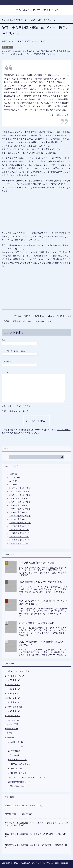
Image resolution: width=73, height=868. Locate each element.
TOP (22, 20)
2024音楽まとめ (13, 711)
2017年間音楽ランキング (20, 488)
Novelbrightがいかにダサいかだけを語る (40, 582)
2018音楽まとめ (13, 685)
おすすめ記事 (15, 751)
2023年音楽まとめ (14, 707)
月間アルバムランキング (20, 764)
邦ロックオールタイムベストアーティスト (27, 777)
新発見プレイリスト (18, 760)
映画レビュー (7, 47)
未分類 (9, 733)
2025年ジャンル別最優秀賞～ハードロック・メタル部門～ (30, 834)
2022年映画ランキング (19, 526)
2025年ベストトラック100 (16, 806)
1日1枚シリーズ (16, 742)
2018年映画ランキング (19, 498)
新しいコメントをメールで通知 (17, 406)
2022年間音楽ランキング (20, 523)
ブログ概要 (14, 484)
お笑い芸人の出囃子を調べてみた (37, 563)
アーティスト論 (16, 746)
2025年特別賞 (11, 814)
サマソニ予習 (12, 724)
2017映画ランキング (15, 676)
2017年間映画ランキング (20, 491)
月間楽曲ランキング (18, 773)
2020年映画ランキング (19, 512)
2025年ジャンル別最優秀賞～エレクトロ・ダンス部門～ (29, 845)
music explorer (13, 720)
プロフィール (15, 478)
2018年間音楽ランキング (20, 495)
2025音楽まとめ (13, 716)
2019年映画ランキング (19, 505)
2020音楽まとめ (13, 694)
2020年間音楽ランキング (20, 509)
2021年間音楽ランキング (20, 516)
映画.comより (63, 115)
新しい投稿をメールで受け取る (17, 411)
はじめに (13, 481)
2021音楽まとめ (13, 698)
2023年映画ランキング (19, 533)
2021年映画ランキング (19, 519)
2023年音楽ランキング (19, 530)
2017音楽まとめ (13, 680)
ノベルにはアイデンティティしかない (37, 10)
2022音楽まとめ (13, 702)
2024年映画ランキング (19, 540)
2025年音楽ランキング (19, 544)
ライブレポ (14, 755)
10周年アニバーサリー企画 (18, 671)
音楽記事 (13, 474)
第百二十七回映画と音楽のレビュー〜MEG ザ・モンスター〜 (42, 316)
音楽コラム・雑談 (17, 786)
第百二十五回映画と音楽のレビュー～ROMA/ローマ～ (28, 321)
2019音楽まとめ (13, 689)
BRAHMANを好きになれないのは (37, 623)
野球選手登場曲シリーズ (20, 782)
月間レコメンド (16, 769)
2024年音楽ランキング (19, 537)
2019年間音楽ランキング (20, 502)
